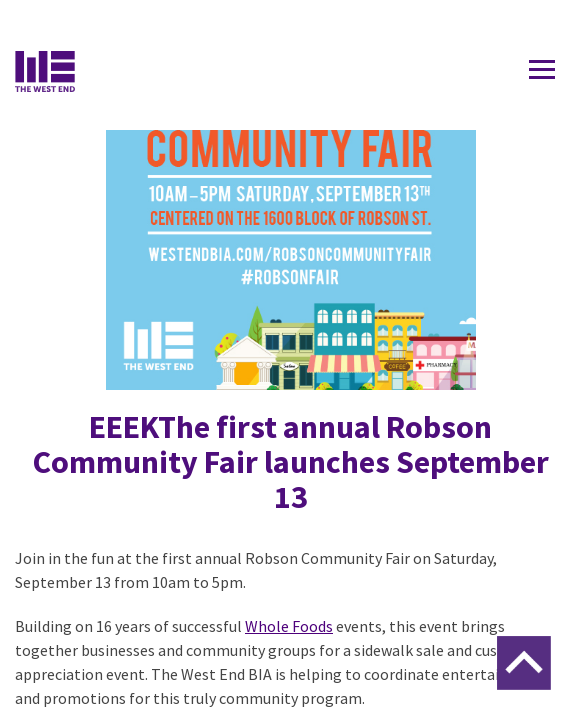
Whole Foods (289, 626)
